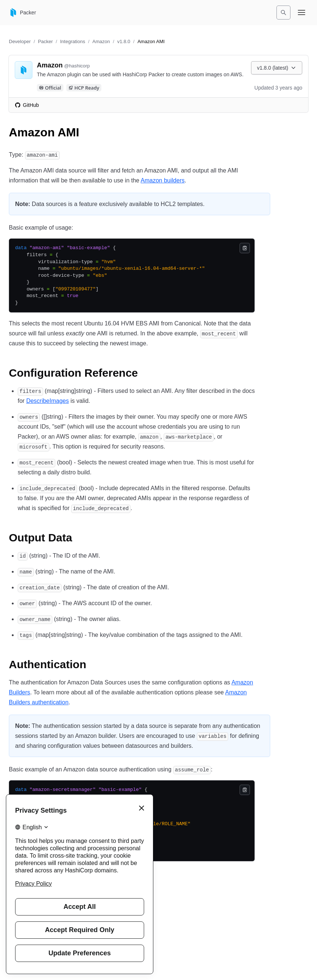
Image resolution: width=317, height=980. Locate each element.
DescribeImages (48, 401)
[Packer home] (22, 13)
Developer (20, 41)
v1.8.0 (124, 41)
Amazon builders (163, 180)
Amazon (101, 41)
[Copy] (245, 248)
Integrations (73, 41)
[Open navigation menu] (302, 13)
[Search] (283, 13)
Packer (45, 41)
